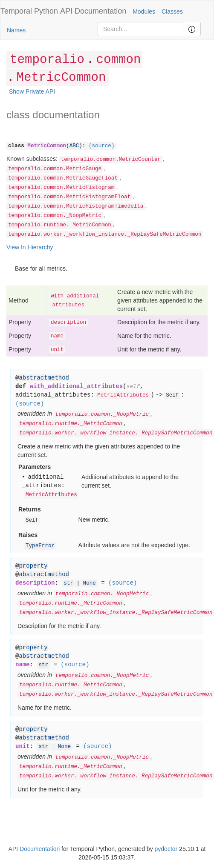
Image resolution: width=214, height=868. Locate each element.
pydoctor (166, 849)
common (118, 60)
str (68, 583)
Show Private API (32, 91)
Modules (144, 11)
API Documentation (93, 11)
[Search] (140, 29)
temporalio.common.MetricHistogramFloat (69, 197)
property (33, 566)
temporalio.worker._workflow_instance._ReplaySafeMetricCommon (105, 234)
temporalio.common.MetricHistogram (61, 188)
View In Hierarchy (30, 247)
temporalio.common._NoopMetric (55, 216)
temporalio (47, 60)
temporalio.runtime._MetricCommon (60, 225)
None (90, 583)
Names (16, 30)
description (68, 323)
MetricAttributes (123, 395)
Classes (172, 11)
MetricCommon (61, 78)
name (57, 336)
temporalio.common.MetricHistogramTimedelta (76, 206)
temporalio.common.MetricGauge (55, 169)
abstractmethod (44, 378)
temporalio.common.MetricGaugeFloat (63, 178)
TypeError (40, 546)
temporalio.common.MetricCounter (111, 160)
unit (57, 350)
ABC (74, 146)
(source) (101, 146)
